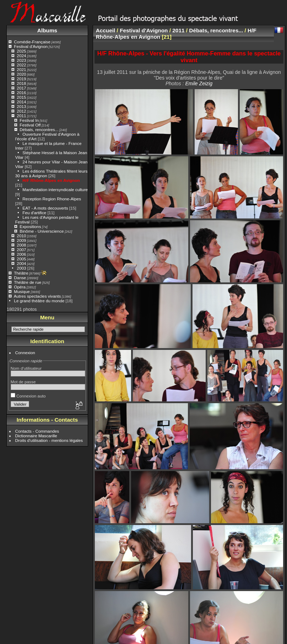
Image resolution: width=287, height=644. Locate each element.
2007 (21, 250)
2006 (21, 254)
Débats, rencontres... (39, 129)
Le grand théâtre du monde (39, 301)
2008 (21, 245)
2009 (21, 240)
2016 (21, 93)
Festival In (29, 120)
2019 (21, 79)
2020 (21, 74)
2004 (21, 263)
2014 (21, 102)
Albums (47, 30)
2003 (21, 268)
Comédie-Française (32, 42)
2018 (21, 83)
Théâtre (21, 273)
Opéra (20, 287)
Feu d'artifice (34, 213)
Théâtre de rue (28, 282)
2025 (21, 51)
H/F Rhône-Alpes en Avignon (51, 180)
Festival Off (30, 125)
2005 (21, 259)
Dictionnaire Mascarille (36, 436)
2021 (21, 69)
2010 (21, 236)
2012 (21, 111)
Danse (20, 278)
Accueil (106, 30)
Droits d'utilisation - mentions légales (49, 440)
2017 (21, 88)
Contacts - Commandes (37, 431)
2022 (21, 65)
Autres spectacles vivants (37, 296)
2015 (21, 97)
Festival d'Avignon (31, 46)
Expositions (30, 226)
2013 (21, 106)
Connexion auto (28, 396)
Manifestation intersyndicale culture (55, 190)
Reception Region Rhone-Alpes (52, 199)
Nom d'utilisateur (26, 368)
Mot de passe (23, 382)
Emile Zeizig (199, 83)
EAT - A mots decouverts (45, 208)
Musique (22, 291)
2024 (21, 56)
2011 (21, 116)
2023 (21, 60)
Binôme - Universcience (42, 231)
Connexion (25, 353)
